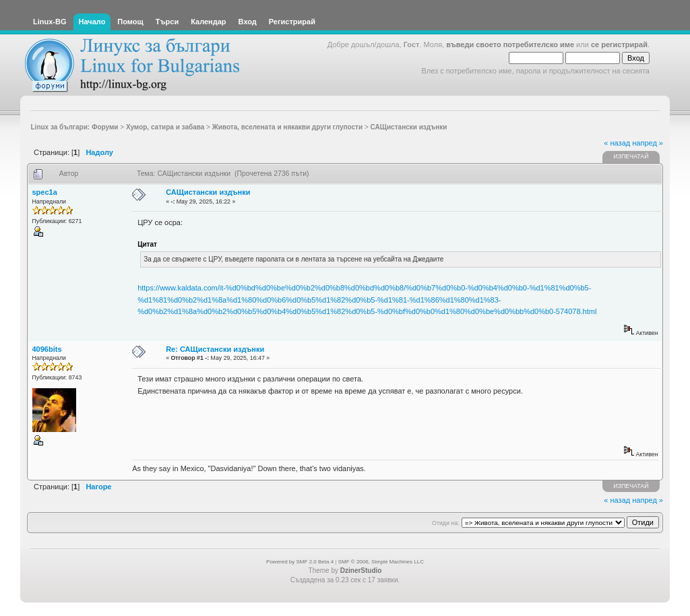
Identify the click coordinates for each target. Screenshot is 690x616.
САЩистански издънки (208, 192)
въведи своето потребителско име (510, 44)
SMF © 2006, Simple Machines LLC (381, 562)
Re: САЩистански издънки (215, 349)
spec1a (45, 192)
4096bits (47, 349)
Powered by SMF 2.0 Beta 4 (300, 562)
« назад (617, 143)
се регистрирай (619, 44)
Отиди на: (445, 523)
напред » (648, 143)
